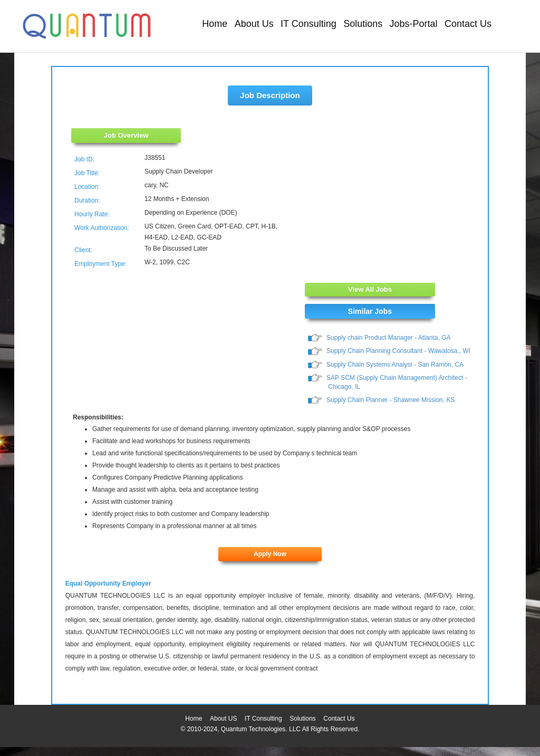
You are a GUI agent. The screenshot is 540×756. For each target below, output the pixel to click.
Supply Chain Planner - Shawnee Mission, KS (390, 400)
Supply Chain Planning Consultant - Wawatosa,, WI (398, 351)
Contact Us (468, 24)
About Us (254, 24)
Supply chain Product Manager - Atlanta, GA (388, 338)
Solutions (363, 24)
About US (223, 719)
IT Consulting (308, 24)
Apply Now (270, 554)
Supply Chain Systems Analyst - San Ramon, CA (395, 365)
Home (215, 24)
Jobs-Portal (414, 24)
